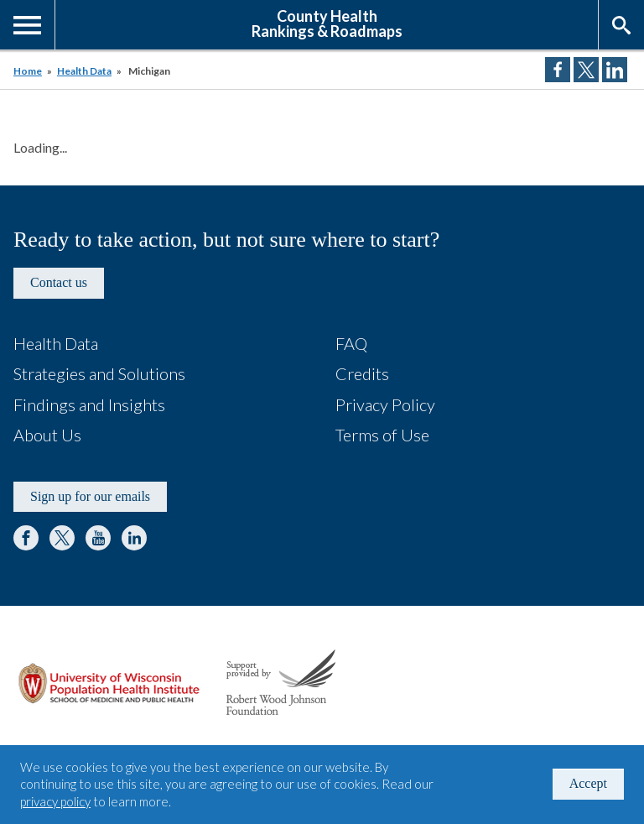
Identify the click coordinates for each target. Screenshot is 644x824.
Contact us (59, 282)
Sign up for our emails (90, 496)
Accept (588, 783)
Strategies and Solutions (99, 373)
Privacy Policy (385, 404)
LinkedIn (134, 538)
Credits (362, 373)
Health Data (84, 71)
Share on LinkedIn (615, 70)
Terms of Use (382, 435)
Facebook (26, 538)
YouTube (98, 538)
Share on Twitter (586, 70)
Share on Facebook (558, 70)
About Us (47, 435)
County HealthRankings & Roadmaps (327, 23)
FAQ (351, 343)
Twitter (62, 538)
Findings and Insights (89, 404)
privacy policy (55, 801)
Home (28, 71)
